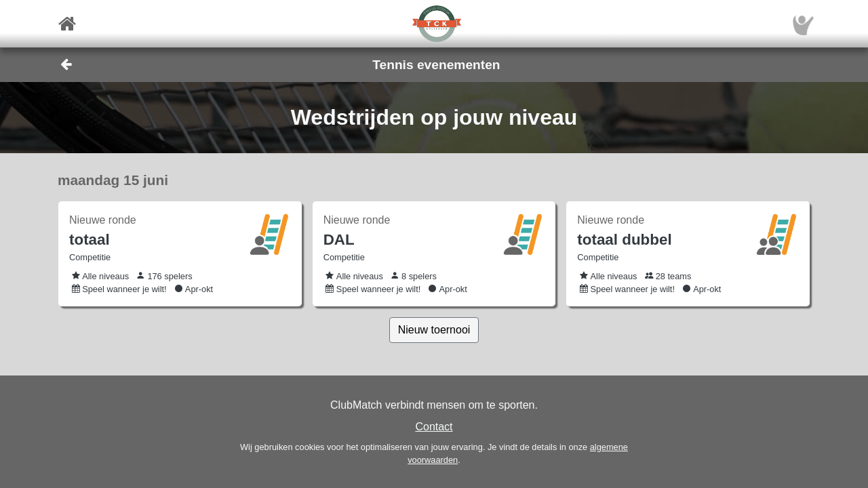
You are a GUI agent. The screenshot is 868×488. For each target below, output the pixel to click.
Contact (434, 427)
